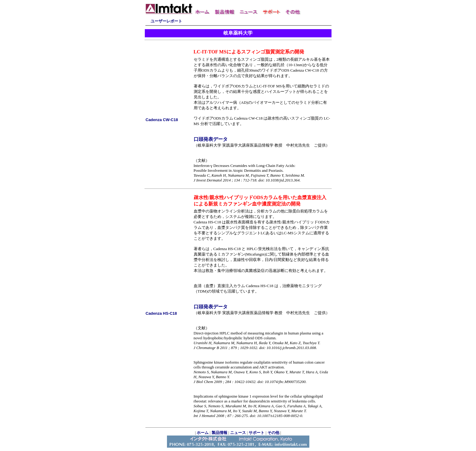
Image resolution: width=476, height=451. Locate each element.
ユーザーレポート (166, 21)
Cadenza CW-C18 (162, 120)
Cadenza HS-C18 (161, 313)
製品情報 (219, 433)
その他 (273, 433)
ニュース (238, 433)
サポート (257, 433)
